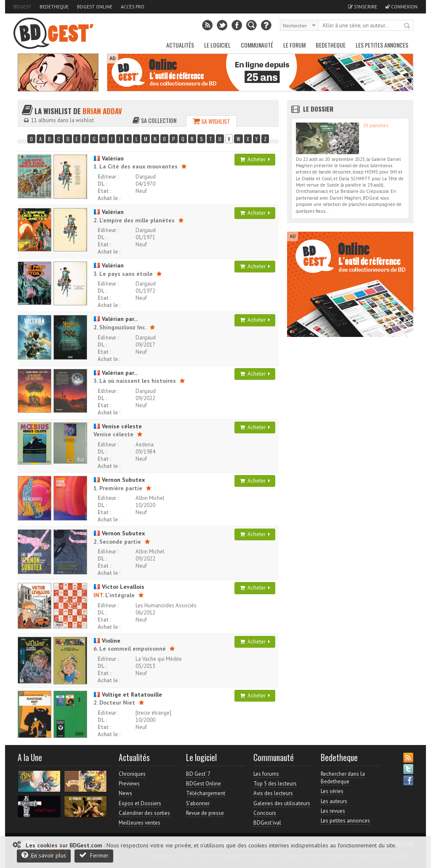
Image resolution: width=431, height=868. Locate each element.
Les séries (332, 791)
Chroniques (132, 774)
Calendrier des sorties (144, 813)
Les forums (266, 774)
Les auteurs (334, 801)
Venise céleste (118, 426)
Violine (107, 641)
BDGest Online (95, 7)
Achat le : (109, 198)
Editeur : (108, 177)
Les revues (333, 811)
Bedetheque (54, 7)
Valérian (109, 158)
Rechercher (407, 26)
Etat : (104, 191)
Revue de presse (205, 813)
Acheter (255, 159)
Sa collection (154, 120)
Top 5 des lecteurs (275, 784)
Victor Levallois (119, 587)
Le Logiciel (217, 45)
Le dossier (318, 109)
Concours (265, 813)
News (125, 793)
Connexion (402, 7)
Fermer (94, 855)
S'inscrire (363, 7)
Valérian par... (116, 319)
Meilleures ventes (140, 823)
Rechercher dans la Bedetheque (343, 778)
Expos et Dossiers (140, 803)
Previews (129, 784)
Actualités (180, 45)
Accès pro (133, 7)
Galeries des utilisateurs (282, 803)
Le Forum (294, 45)
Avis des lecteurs (273, 793)
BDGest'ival (267, 823)
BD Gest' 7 (198, 774)
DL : (102, 184)
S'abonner (198, 803)
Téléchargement (206, 793)
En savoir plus (44, 855)
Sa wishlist (211, 121)
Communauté (257, 45)
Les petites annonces (382, 45)
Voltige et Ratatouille (128, 694)
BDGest (22, 7)
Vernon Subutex (119, 480)
